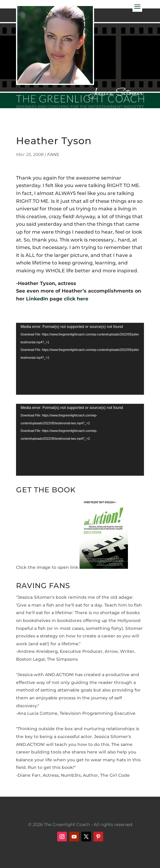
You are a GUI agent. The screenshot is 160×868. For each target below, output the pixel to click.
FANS (53, 154)
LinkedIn (37, 299)
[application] (80, 359)
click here (77, 299)
